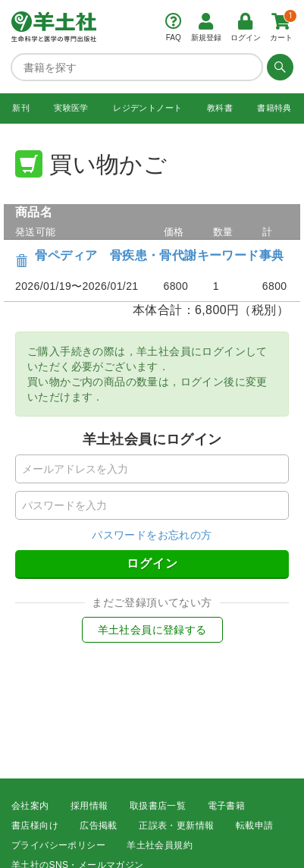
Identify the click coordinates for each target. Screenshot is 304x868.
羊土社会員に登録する (152, 630)
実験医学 (71, 108)
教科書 (220, 108)
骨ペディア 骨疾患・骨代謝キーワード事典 (159, 255)
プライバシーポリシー (58, 845)
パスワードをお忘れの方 (152, 535)
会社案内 (30, 806)
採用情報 (89, 806)
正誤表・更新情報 (176, 826)
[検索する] (278, 67)
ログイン (152, 563)
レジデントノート (147, 108)
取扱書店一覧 (158, 806)
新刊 (21, 108)
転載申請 (255, 826)
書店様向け (35, 826)
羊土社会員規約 (160, 845)
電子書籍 (227, 806)
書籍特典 (274, 108)
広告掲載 (99, 826)
